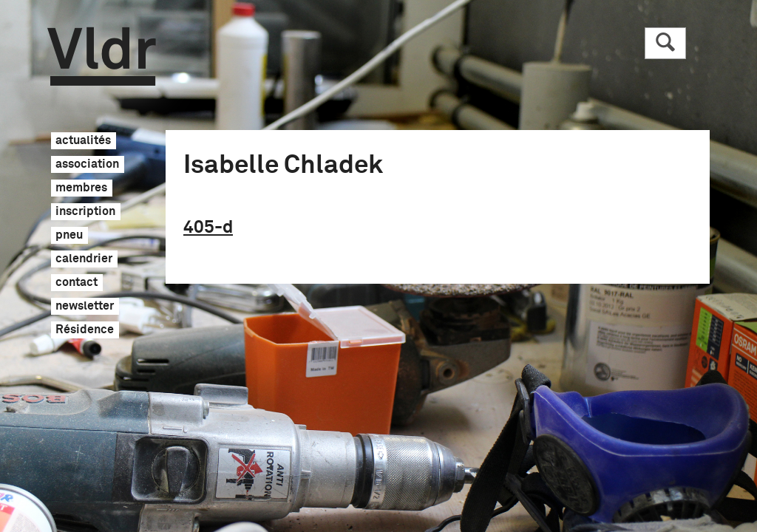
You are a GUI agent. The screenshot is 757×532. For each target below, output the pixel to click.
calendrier (84, 259)
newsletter (85, 307)
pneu (69, 236)
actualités (83, 141)
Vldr (102, 57)
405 (208, 228)
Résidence (85, 330)
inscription (85, 212)
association (87, 165)
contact (77, 283)
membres (81, 188)
